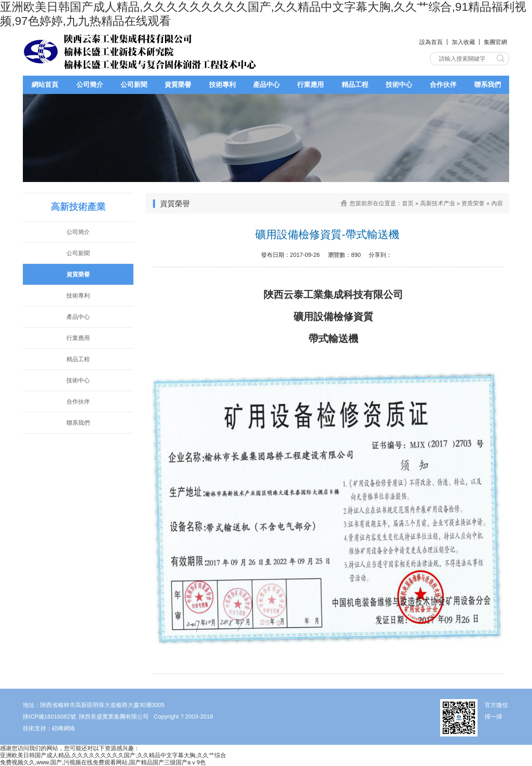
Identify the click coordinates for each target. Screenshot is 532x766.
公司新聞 (134, 85)
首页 (408, 203)
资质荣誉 (473, 203)
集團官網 (495, 42)
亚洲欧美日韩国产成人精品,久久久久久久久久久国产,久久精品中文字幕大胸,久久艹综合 (113, 755)
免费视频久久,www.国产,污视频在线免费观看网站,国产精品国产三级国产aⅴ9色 (103, 762)
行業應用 (310, 85)
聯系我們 (488, 85)
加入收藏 (463, 42)
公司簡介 (90, 85)
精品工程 (355, 85)
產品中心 (266, 85)
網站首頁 (45, 85)
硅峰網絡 (64, 728)
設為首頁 (431, 42)
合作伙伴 (443, 85)
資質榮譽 (178, 85)
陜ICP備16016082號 (49, 717)
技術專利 (222, 85)
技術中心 (399, 85)
